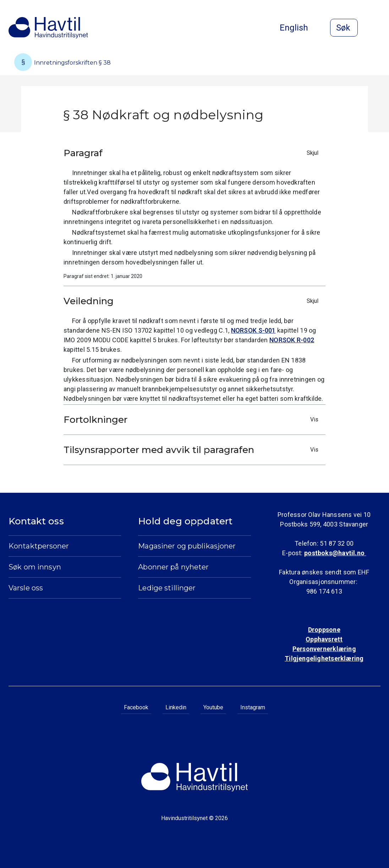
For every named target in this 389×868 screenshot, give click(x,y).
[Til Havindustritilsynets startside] (48, 28)
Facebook (136, 707)
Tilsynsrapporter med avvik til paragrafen (193, 450)
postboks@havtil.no (335, 553)
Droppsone (324, 630)
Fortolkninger (193, 420)
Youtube (213, 707)
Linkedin (176, 707)
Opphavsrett (324, 639)
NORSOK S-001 (253, 330)
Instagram (253, 707)
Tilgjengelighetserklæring (324, 658)
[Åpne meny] (376, 28)
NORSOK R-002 (292, 340)
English (300, 28)
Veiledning (193, 301)
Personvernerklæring (324, 649)
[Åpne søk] (344, 28)
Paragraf (193, 153)
